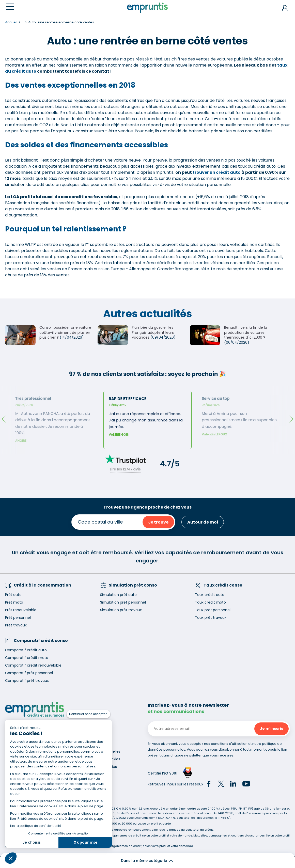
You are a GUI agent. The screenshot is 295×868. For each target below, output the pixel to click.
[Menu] (10, 7)
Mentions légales (96, 744)
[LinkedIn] (233, 784)
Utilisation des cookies (101, 759)
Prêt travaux (16, 625)
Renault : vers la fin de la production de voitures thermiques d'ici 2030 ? (246, 332)
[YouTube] (246, 784)
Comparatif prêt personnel (29, 673)
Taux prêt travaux (211, 618)
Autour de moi (203, 522)
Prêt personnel (18, 618)
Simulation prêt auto (118, 595)
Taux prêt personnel (213, 610)
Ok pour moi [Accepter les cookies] (85, 842)
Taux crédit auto (210, 595)
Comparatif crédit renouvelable (33, 665)
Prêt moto (14, 602)
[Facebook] (209, 784)
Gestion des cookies (99, 767)
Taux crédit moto (210, 602)
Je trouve (158, 522)
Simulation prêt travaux (121, 610)
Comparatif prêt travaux (27, 681)
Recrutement (93, 736)
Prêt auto (13, 595)
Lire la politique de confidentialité (36, 826)
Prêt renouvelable (21, 610)
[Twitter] (221, 784)
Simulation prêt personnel (123, 602)
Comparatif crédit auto (26, 650)
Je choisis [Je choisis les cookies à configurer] (32, 842)
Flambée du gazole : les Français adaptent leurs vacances (153, 332)
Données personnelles (101, 751)
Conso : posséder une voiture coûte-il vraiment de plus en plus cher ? (65, 332)
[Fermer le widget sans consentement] (88, 714)
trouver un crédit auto (217, 172)
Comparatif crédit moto (27, 658)
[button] (11, 858)
